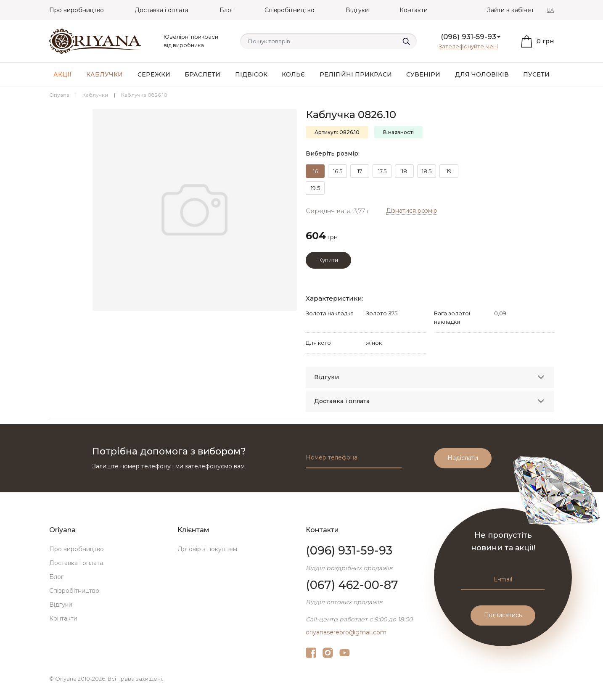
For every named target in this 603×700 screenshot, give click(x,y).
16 (315, 171)
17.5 (382, 171)
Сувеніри (423, 74)
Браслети (202, 74)
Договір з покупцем (207, 549)
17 (360, 171)
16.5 (338, 171)
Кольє (293, 74)
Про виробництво (77, 10)
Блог (227, 10)
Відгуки (357, 10)
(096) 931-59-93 (468, 37)
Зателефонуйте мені (468, 46)
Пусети (536, 74)
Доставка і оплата (161, 10)
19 (449, 171)
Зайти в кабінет (510, 10)
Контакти (414, 10)
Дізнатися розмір (412, 211)
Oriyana (59, 95)
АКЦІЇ (63, 74)
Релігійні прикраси (356, 74)
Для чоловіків (482, 74)
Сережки (154, 74)
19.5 (315, 188)
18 (404, 171)
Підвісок (251, 74)
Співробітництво (290, 10)
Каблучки (104, 74)
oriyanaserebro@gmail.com (346, 632)
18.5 (427, 171)
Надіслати (463, 458)
